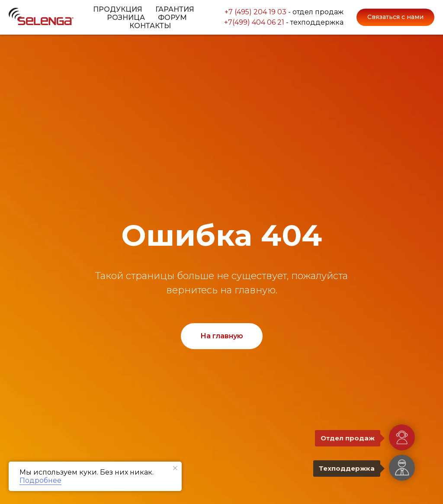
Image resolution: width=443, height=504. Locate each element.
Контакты (150, 26)
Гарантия (175, 9)
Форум (172, 18)
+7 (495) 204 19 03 (255, 11)
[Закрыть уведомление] (175, 468)
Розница (126, 18)
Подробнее (40, 480)
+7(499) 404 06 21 (254, 24)
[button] (395, 17)
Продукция (118, 9)
